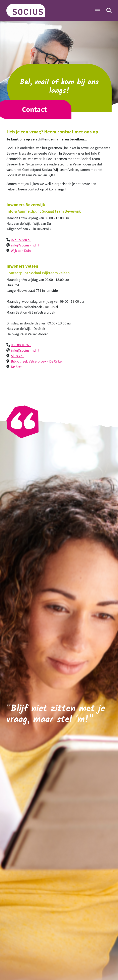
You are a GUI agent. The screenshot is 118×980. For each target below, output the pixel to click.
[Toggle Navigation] (98, 11)
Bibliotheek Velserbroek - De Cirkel (37, 361)
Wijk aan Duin (21, 251)
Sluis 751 (18, 356)
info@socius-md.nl (25, 245)
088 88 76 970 (21, 345)
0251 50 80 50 (21, 240)
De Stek (17, 367)
